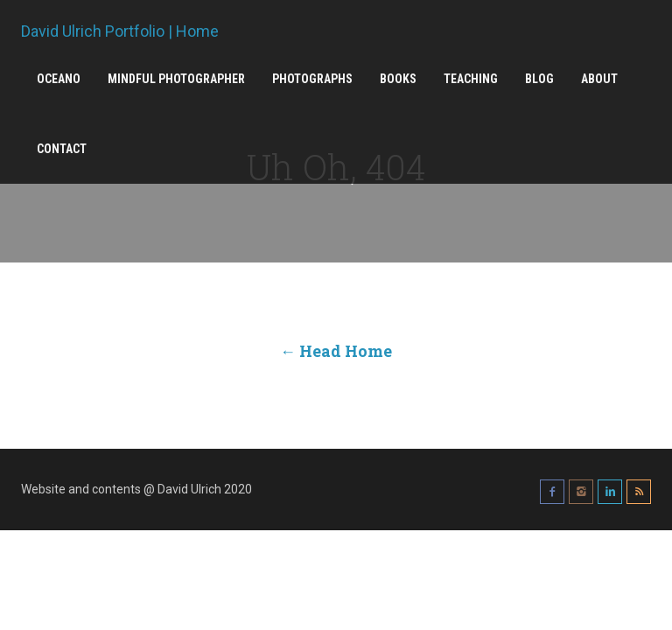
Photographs (312, 79)
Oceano (59, 79)
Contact (62, 149)
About (599, 79)
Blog (539, 79)
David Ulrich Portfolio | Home (120, 32)
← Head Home (336, 351)
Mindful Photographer (176, 79)
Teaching (471, 79)
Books (398, 79)
